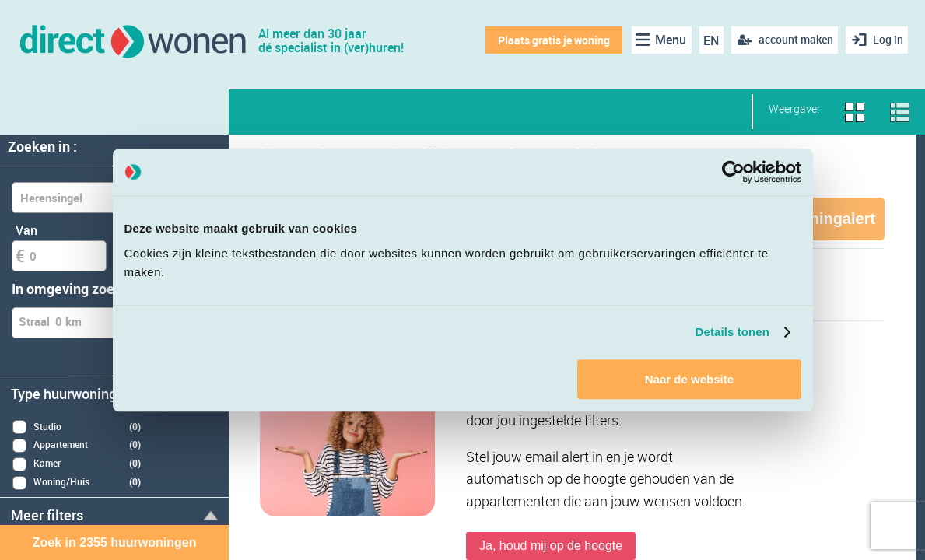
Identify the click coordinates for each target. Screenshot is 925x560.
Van (26, 230)
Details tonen (732, 332)
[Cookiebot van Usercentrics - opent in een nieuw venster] (733, 172)
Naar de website (689, 379)
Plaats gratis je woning (551, 40)
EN (709, 40)
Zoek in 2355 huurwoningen (115, 542)
